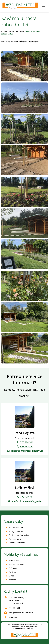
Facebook (13, 617)
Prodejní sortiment (17, 543)
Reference (20, 31)
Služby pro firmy (16, 531)
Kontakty (13, 580)
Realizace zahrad (16, 528)
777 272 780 (27, 497)
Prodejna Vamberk (17, 564)
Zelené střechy (15, 539)
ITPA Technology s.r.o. (30, 629)
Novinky (12, 572)
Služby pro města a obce (19, 535)
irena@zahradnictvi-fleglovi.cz (27, 451)
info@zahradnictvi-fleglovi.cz (21, 613)
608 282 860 (27, 447)
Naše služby (14, 561)
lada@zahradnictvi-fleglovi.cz (27, 501)
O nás (11, 576)
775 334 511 (27, 442)
